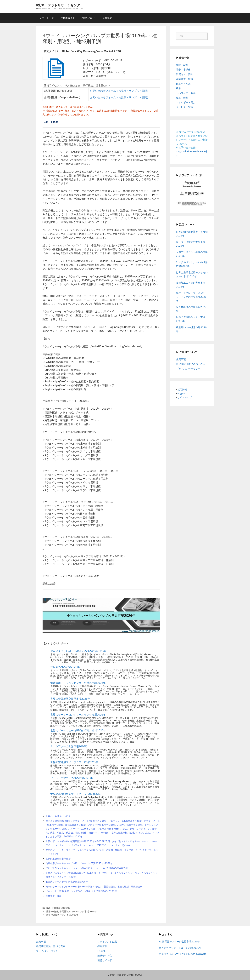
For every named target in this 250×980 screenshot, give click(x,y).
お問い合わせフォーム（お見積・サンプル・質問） (120, 91)
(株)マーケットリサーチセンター (60, 5)
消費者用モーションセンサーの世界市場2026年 (78, 683)
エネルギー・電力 (186, 103)
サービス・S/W (185, 107)
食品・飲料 (182, 98)
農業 (178, 88)
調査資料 (66, 908)
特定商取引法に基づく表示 (191, 364)
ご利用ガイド (68, 18)
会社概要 (107, 18)
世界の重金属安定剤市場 (58, 859)
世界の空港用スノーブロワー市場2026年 (74, 762)
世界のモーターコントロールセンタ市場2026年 (78, 715)
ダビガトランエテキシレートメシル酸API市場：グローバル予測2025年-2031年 (87, 868)
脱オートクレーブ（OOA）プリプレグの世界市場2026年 (191, 297)
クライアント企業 (107, 942)
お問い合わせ (89, 18)
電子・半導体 (183, 70)
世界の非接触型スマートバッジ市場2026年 (75, 794)
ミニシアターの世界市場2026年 (69, 746)
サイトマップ (185, 397)
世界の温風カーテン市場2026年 (62, 915)
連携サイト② (105, 960)
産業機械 (56, 908)
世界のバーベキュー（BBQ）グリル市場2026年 (78, 731)
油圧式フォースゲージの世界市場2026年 (67, 882)
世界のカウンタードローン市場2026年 (180, 948)
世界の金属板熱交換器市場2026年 (70, 699)
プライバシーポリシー (188, 369)
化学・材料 (182, 65)
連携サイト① (105, 956)
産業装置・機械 (54, 896)
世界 (48, 908)
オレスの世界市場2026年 (65, 667)
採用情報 (182, 390)
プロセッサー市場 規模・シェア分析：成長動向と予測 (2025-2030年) (82, 891)
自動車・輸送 (183, 84)
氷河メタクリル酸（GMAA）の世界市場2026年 (78, 651)
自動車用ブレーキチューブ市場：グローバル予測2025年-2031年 (79, 863)
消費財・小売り (185, 74)
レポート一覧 (47, 18)
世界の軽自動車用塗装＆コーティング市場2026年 (71, 911)
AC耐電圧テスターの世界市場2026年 (179, 942)
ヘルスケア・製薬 (186, 93)
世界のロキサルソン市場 (58, 816)
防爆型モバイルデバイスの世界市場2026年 (183, 954)
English (181, 394)
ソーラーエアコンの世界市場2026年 (72, 778)
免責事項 (181, 359)
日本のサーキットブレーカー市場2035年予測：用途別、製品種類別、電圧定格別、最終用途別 (94, 887)
